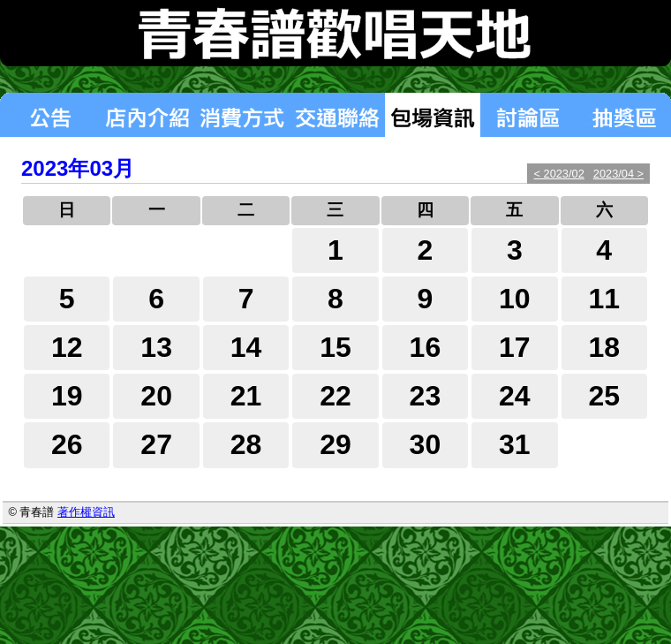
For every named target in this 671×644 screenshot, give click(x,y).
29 (335, 444)
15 (335, 347)
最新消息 (49, 115)
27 (156, 444)
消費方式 (242, 115)
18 (604, 347)
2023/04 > (618, 174)
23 (426, 396)
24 (515, 396)
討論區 (528, 115)
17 (515, 347)
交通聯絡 (337, 115)
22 (335, 396)
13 (156, 347)
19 (67, 396)
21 (246, 396)
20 (156, 396)
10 (515, 299)
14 (246, 347)
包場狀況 (433, 115)
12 (67, 347)
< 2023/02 (558, 174)
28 (246, 444)
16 (426, 347)
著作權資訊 (86, 512)
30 (426, 444)
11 (604, 299)
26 (67, 444)
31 (515, 444)
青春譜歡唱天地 (335, 33)
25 (604, 396)
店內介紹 (147, 115)
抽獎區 (623, 115)
